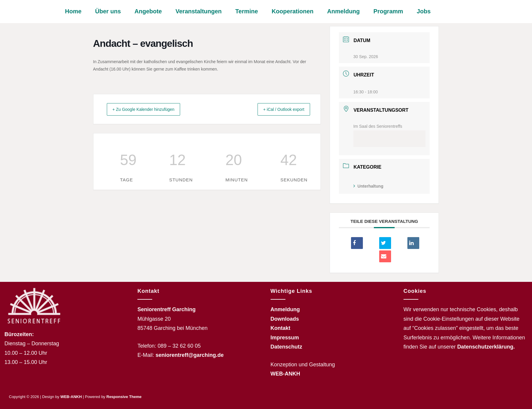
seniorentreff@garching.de (190, 355)
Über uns (108, 11)
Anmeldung (344, 11)
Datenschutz (286, 347)
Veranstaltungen (198, 11)
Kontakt (281, 328)
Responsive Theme (124, 397)
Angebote (148, 11)
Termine (247, 11)
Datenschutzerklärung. (486, 347)
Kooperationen (292, 11)
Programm (388, 11)
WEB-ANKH (285, 374)
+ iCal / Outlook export (279, 109)
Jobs (424, 11)
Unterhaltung (368, 186)
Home (73, 11)
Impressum (285, 338)
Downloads (285, 319)
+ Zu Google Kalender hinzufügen (149, 109)
